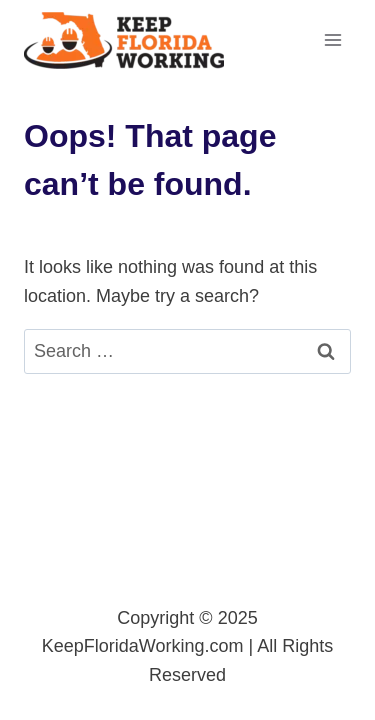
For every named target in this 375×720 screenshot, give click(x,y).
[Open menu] (332, 39)
